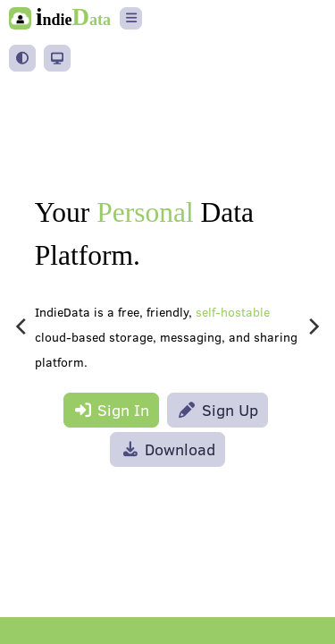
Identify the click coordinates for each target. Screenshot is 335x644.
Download (167, 449)
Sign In (112, 410)
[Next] (313, 326)
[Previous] (22, 326)
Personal (145, 212)
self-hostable (233, 312)
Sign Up (218, 410)
